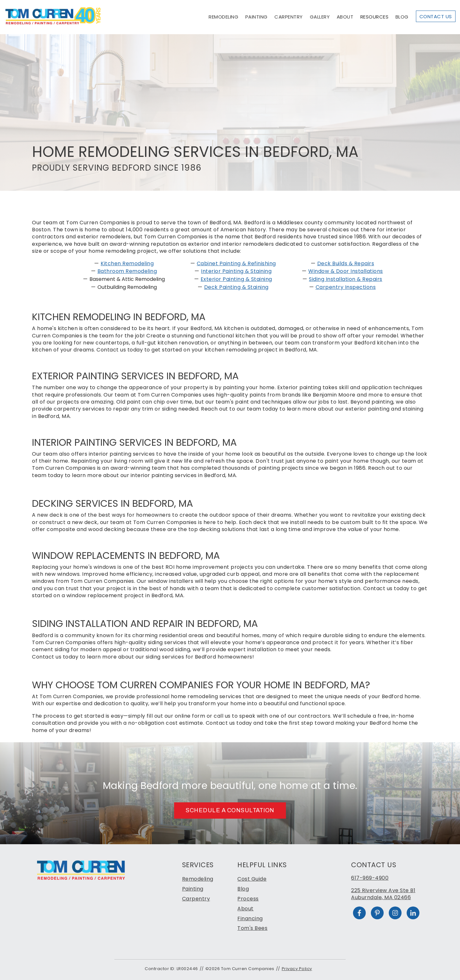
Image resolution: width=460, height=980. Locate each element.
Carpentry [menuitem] (196, 899)
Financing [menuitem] (250, 918)
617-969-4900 (370, 878)
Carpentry (289, 17)
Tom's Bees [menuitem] (252, 928)
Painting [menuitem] (193, 889)
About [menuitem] (245, 909)
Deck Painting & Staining (236, 287)
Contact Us (436, 16)
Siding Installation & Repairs (346, 279)
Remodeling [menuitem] (198, 879)
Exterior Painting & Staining (236, 279)
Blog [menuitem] (243, 889)
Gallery (320, 17)
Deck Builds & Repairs (346, 263)
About (345, 17)
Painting (257, 17)
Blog (402, 17)
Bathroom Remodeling (127, 271)
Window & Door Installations (346, 271)
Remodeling (223, 17)
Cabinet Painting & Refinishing (236, 263)
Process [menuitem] (248, 899)
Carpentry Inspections (346, 287)
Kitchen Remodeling (127, 263)
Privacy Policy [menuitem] (297, 969)
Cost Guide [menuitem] (252, 879)
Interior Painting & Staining (236, 271)
